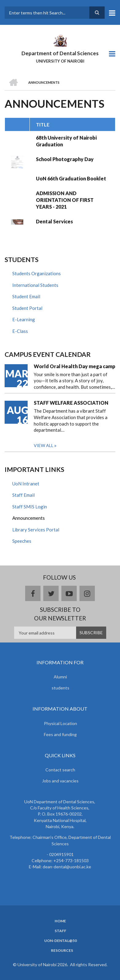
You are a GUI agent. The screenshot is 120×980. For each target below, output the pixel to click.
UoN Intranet (26, 484)
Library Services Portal (36, 530)
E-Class (20, 331)
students (60, 688)
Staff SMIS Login (30, 507)
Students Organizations (37, 273)
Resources (62, 951)
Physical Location (60, 723)
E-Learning (24, 319)
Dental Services (54, 221)
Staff (60, 931)
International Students (35, 285)
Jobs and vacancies (60, 781)
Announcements (29, 518)
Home (60, 921)
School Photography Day (65, 159)
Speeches (22, 541)
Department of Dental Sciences (60, 53)
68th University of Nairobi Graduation (66, 141)
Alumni (60, 677)
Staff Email (23, 495)
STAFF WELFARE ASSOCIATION (71, 403)
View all (44, 445)
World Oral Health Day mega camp (75, 366)
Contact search (60, 770)
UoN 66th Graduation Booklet (71, 178)
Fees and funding (60, 734)
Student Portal (27, 308)
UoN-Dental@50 (60, 941)
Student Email (26, 296)
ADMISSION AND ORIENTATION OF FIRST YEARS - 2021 (65, 200)
